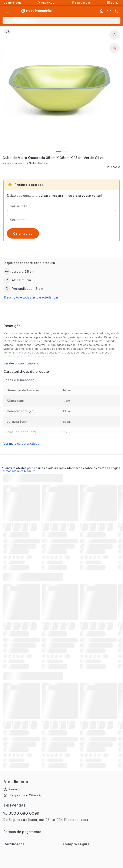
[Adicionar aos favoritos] (114, 35)
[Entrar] (101, 11)
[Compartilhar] (114, 48)
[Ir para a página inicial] (37, 11)
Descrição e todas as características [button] (31, 297)
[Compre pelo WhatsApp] (46, 3)
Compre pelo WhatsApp (26, 795)
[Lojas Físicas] (113, 3)
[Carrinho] (117, 11)
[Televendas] (81, 3)
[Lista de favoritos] (109, 11)
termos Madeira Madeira (19, 471)
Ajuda (13, 789)
